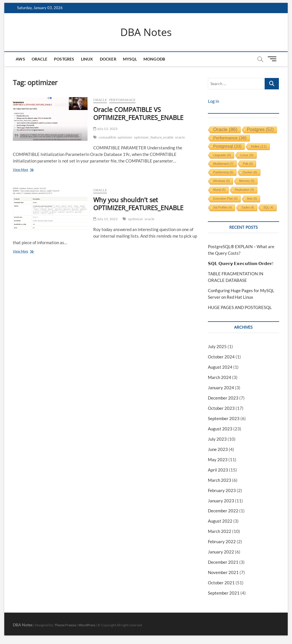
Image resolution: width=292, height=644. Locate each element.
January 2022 (221, 552)
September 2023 (224, 418)
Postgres (64, 59)
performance (122, 100)
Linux (87, 59)
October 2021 (221, 583)
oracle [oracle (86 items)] (225, 130)
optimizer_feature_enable (154, 137)
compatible (107, 137)
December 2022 (223, 511)
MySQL (130, 59)
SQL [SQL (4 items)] (268, 207)
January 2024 (221, 388)
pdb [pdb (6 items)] (248, 164)
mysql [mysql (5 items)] (219, 190)
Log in (213, 101)
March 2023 (220, 480)
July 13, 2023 (106, 129)
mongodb (154, 59)
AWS (20, 59)
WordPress (87, 625)
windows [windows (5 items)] (222, 181)
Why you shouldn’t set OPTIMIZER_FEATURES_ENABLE (138, 204)
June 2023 (218, 449)
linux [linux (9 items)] (247, 155)
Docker (108, 59)
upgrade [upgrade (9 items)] (222, 155)
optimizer (125, 137)
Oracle (39, 59)
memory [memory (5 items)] (247, 181)
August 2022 (220, 521)
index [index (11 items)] (259, 147)
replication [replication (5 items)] (245, 190)
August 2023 (220, 429)
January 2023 (221, 501)
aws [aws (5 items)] (252, 199)
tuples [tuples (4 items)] (248, 207)
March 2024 (220, 377)
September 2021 (224, 593)
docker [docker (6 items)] (250, 172)
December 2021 (223, 562)
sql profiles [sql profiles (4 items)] (223, 207)
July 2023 (217, 439)
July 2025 (217, 346)
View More (43, 170)
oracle (180, 137)
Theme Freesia (65, 625)
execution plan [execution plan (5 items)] (225, 199)
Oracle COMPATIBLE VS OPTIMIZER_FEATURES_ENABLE (138, 113)
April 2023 (218, 470)
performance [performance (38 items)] (230, 138)
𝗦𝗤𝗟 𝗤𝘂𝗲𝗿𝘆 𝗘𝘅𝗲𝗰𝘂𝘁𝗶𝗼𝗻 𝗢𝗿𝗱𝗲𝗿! (241, 263)
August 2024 (220, 367)
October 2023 (221, 408)
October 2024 (221, 357)
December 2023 (223, 398)
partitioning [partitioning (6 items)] (223, 172)
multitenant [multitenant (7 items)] (223, 164)
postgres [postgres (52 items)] (260, 130)
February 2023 (222, 490)
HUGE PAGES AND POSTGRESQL (240, 307)
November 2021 (223, 572)
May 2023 (218, 460)
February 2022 (222, 541)
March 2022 (220, 531)
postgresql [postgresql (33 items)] (228, 146)
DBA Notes (146, 32)
